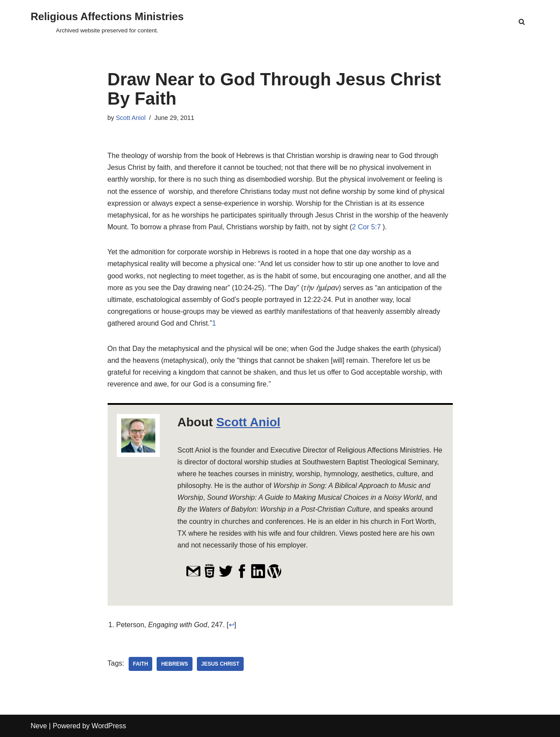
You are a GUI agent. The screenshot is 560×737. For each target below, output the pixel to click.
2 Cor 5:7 (367, 227)
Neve (39, 726)
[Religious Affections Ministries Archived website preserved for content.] (107, 22)
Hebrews (174, 664)
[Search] (522, 22)
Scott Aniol (131, 118)
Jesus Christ (220, 664)
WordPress (109, 726)
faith (141, 664)
